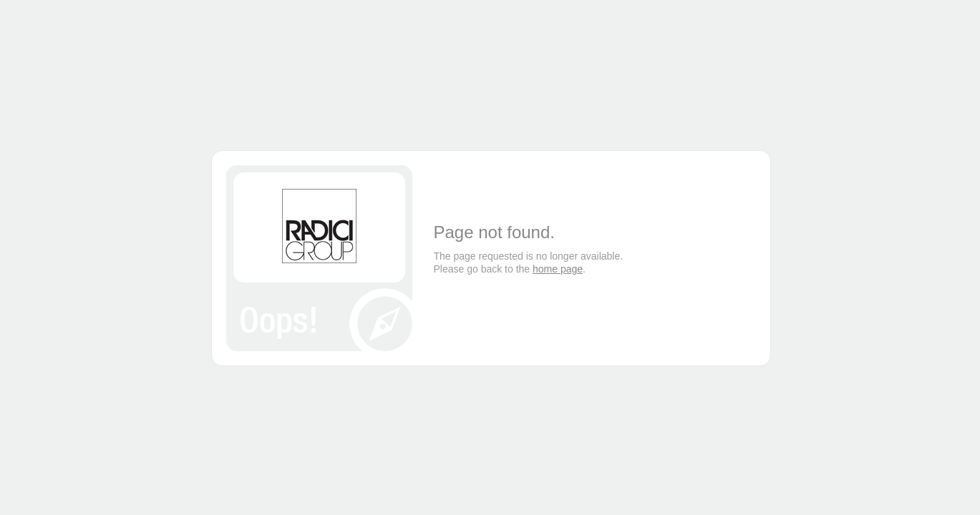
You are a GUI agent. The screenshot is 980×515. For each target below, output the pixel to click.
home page (558, 269)
